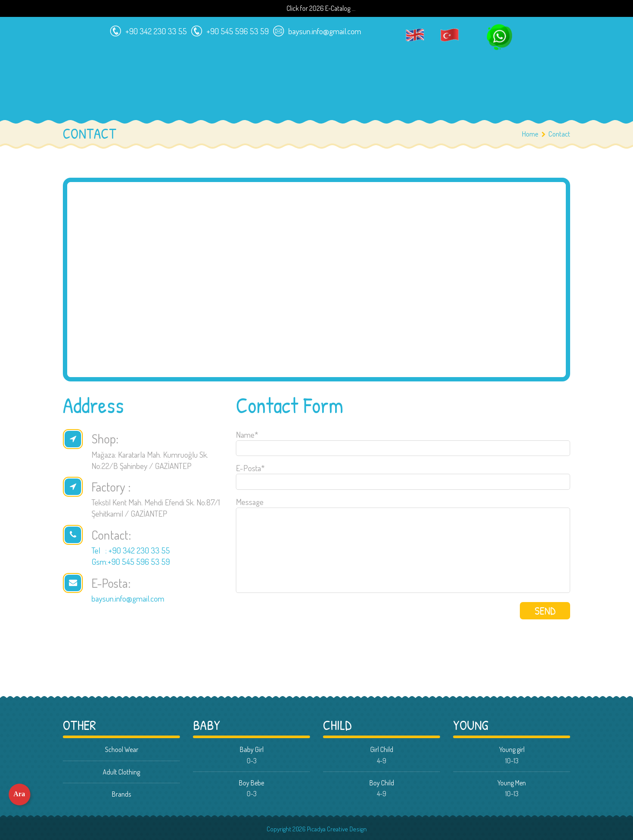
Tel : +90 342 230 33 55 (131, 550)
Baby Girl (252, 749)
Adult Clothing (121, 772)
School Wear (122, 749)
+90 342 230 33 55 (146, 29)
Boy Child (382, 783)
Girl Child (382, 749)
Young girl (512, 749)
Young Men (512, 783)
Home (530, 134)
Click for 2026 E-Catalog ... (321, 8)
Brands (121, 794)
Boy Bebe (251, 783)
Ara (19, 794)
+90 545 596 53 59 (228, 29)
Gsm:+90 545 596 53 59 (131, 562)
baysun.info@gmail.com (315, 29)
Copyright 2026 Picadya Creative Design (317, 829)
